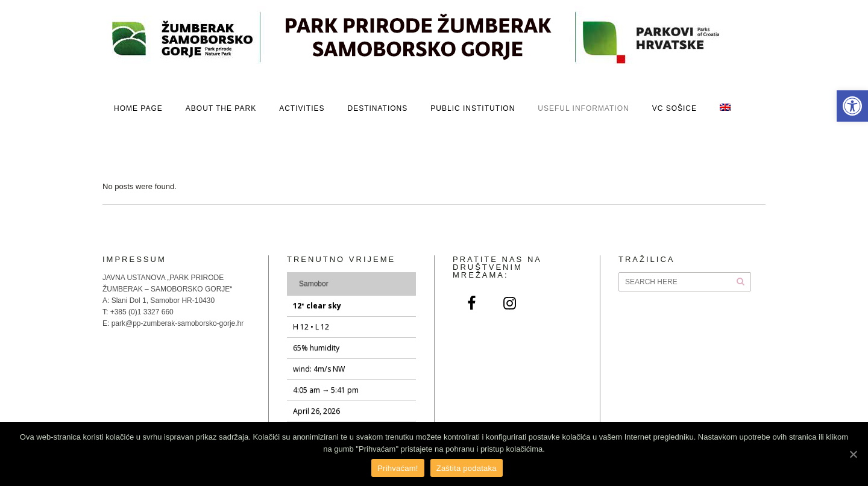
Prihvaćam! (398, 468)
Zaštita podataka (467, 468)
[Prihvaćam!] (853, 454)
